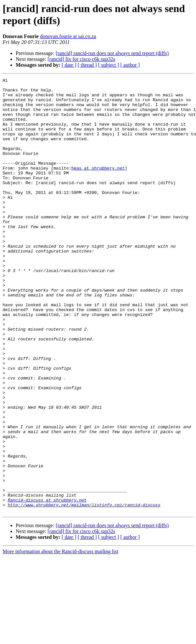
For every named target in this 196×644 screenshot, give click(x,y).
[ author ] (130, 65)
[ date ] (69, 65)
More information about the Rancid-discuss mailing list (60, 638)
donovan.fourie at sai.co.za (68, 36)
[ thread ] (87, 65)
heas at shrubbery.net (98, 186)
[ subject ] (109, 65)
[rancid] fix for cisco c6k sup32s (82, 59)
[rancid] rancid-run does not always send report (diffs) (112, 53)
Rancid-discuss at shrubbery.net (47, 585)
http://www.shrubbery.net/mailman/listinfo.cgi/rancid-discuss (84, 591)
